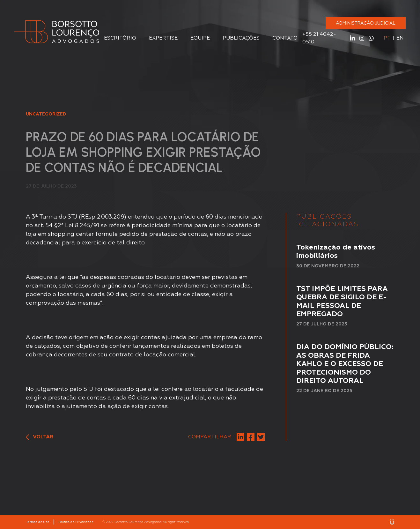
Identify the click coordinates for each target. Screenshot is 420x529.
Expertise (163, 38)
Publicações (241, 38)
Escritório (120, 38)
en (400, 38)
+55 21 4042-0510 (319, 38)
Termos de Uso (37, 522)
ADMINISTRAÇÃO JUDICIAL (366, 23)
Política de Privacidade (76, 522)
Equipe (200, 38)
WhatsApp (371, 38)
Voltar (40, 437)
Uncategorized (46, 114)
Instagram (362, 38)
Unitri (392, 522)
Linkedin (352, 38)
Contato (285, 38)
